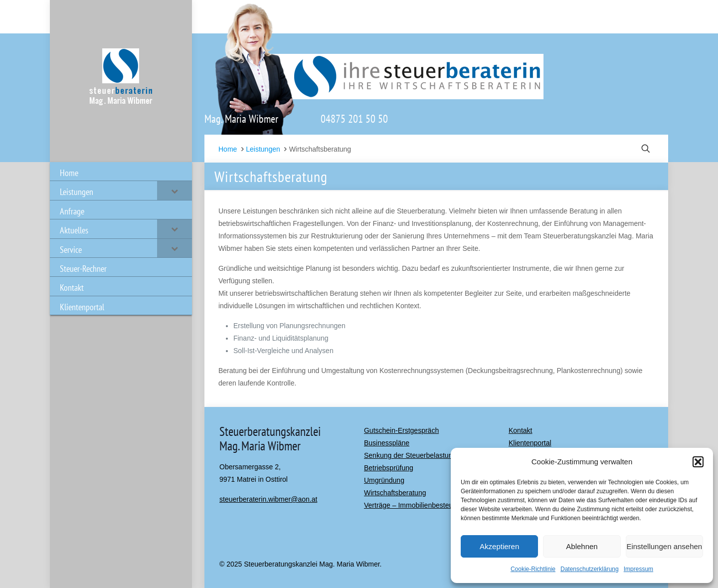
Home (228, 149)
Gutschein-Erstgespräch (401, 430)
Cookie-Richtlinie (533, 569)
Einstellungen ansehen (664, 546)
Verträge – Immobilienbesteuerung (417, 505)
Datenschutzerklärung (590, 569)
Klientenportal (530, 443)
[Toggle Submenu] (175, 190)
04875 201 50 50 (354, 119)
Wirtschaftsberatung (395, 493)
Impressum (638, 569)
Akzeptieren (499, 546)
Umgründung (384, 480)
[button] (698, 462)
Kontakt (520, 430)
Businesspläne (387, 443)
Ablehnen (582, 546)
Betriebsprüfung (389, 468)
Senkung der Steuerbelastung (410, 455)
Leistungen (263, 149)
